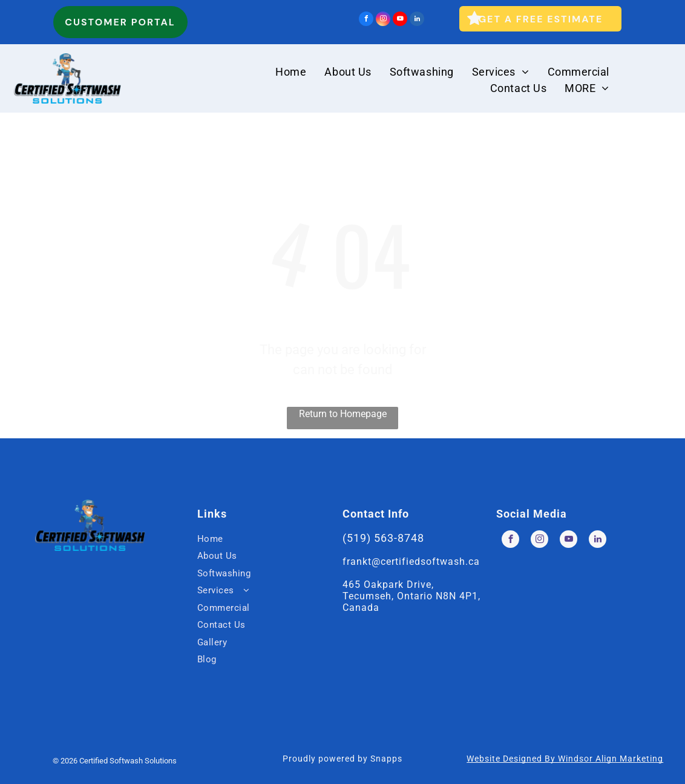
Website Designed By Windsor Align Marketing (565, 759)
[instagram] (383, 20)
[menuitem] (291, 72)
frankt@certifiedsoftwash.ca (411, 562)
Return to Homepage (343, 414)
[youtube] (400, 20)
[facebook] (366, 20)
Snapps (386, 759)
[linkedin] (417, 20)
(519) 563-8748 (383, 538)
